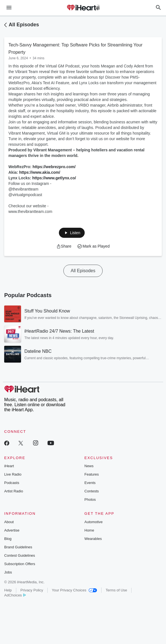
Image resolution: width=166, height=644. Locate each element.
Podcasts (12, 483)
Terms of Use (117, 590)
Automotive (94, 522)
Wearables (93, 539)
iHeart (9, 466)
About (9, 522)
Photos (90, 500)
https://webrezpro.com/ (54, 167)
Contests (92, 491)
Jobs (8, 572)
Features (92, 474)
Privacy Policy (32, 590)
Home (89, 530)
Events (90, 483)
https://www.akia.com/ (40, 172)
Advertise (12, 530)
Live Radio (13, 474)
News (89, 466)
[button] (72, 233)
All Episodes (24, 25)
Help (8, 590)
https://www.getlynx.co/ (54, 178)
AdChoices (15, 595)
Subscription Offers (20, 564)
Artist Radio (14, 491)
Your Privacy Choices (74, 590)
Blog (8, 539)
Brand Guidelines (18, 547)
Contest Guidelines (20, 555)
